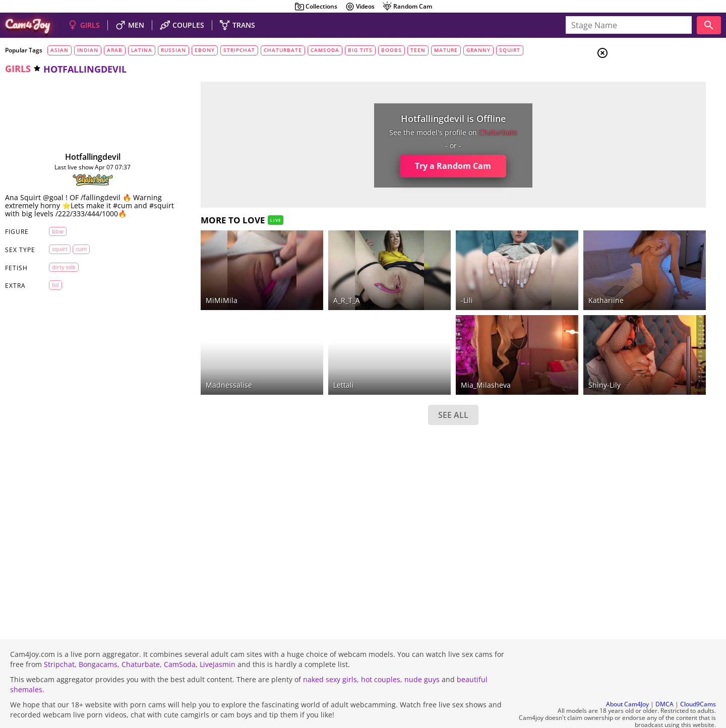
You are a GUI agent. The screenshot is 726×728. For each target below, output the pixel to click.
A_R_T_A (297, 287)
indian (88, 50)
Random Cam (407, 7)
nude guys (422, 652)
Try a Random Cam (382, 166)
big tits (360, 50)
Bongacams (98, 637)
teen (418, 50)
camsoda (325, 50)
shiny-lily (512, 357)
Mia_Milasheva (415, 357)
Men (638, 103)
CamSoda (180, 637)
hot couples (381, 652)
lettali (294, 357)
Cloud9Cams (698, 677)
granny (478, 50)
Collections (316, 7)
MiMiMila (193, 287)
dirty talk (57, 275)
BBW (51, 239)
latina (142, 50)
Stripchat (59, 637)
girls (18, 69)
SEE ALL (382, 387)
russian (173, 50)
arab (115, 50)
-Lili (396, 287)
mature (446, 50)
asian (59, 50)
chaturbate (283, 50)
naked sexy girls (330, 652)
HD (48, 293)
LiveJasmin (218, 637)
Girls (641, 79)
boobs (391, 50)
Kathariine (514, 287)
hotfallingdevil (79, 157)
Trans (641, 115)
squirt (510, 50)
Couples (645, 91)
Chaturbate (141, 637)
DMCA (664, 677)
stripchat (239, 50)
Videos (360, 7)
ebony (205, 50)
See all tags (670, 563)
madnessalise (200, 357)
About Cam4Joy (627, 677)
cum (74, 257)
